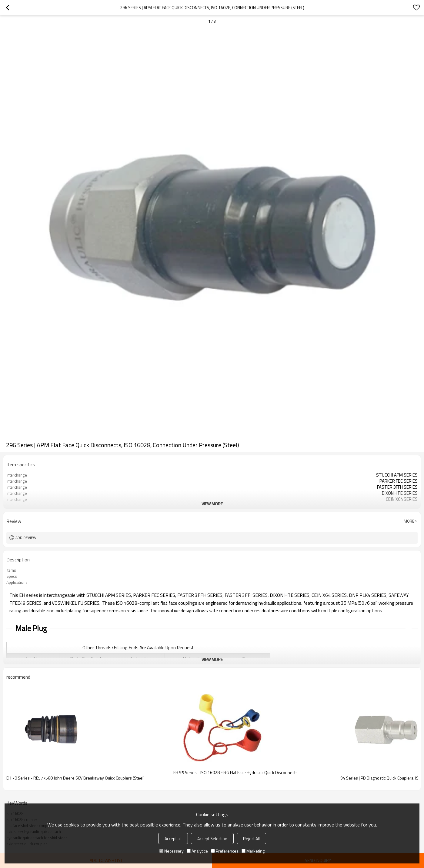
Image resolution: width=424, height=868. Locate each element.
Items (11, 570)
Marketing (253, 851)
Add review (26, 538)
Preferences (225, 851)
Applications (17, 582)
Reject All (251, 838)
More (409, 521)
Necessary (172, 851)
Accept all (173, 838)
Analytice (197, 851)
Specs (12, 576)
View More (212, 504)
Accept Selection (212, 838)
